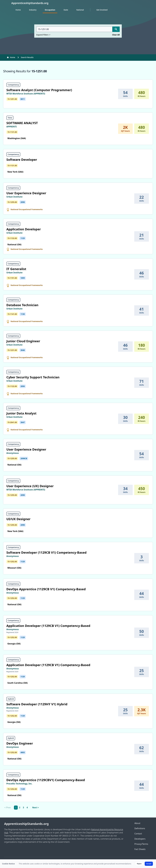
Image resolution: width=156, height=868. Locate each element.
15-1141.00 (12, 314)
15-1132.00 (12, 238)
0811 (23, 99)
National (80, 10)
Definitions (140, 828)
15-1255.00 (12, 202)
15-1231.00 (12, 350)
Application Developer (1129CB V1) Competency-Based (48, 626)
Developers (140, 839)
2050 (23, 386)
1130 (23, 314)
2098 (23, 202)
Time (10, 118)
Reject (139, 864)
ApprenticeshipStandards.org (26, 824)
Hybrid (11, 699)
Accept (149, 864)
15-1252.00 (12, 562)
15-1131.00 (12, 132)
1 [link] (16, 808)
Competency (13, 85)
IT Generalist (16, 269)
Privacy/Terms (141, 844)
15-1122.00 (12, 386)
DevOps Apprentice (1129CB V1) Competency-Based (46, 589)
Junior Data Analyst (21, 413)
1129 (23, 238)
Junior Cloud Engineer (23, 341)
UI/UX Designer (18, 519)
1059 (23, 278)
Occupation (50, 10)
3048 (23, 350)
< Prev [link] (8, 808)
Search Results (27, 57)
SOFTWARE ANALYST (22, 123)
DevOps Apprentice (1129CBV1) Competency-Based (46, 780)
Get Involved (102, 10)
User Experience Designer (26, 193)
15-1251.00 (12, 99)
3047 (23, 422)
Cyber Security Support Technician (33, 377)
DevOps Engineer (20, 743)
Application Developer (24, 229)
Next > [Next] (35, 808)
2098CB (24, 458)
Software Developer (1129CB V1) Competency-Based (46, 552)
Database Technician (22, 305)
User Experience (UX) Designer (30, 486)
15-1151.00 (12, 278)
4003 (23, 752)
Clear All (116, 35)
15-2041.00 (12, 422)
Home (18, 10)
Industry (33, 10)
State (66, 10)
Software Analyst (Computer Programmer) (39, 90)
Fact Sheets (140, 849)
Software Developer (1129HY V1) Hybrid (37, 704)
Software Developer (22, 160)
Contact (138, 834)
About (137, 823)
